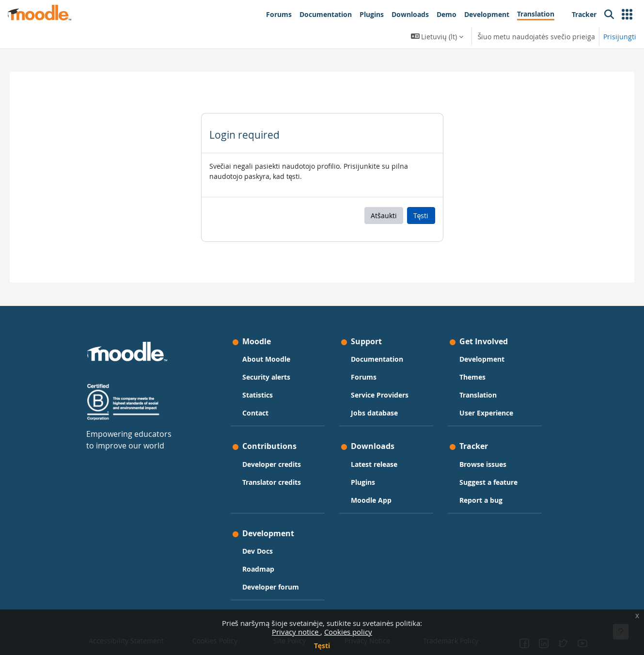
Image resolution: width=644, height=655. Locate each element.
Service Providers (380, 395)
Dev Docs (258, 551)
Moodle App (371, 500)
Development (482, 359)
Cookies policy (348, 632)
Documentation (377, 359)
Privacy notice (296, 632)
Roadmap (258, 569)
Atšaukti (384, 216)
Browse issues (483, 464)
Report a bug (481, 500)
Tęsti (322, 646)
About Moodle (266, 359)
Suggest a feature (488, 482)
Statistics (258, 395)
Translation (478, 395)
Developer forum (271, 587)
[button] (627, 15)
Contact (255, 413)
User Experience (486, 413)
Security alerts (266, 377)
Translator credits (272, 482)
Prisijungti (620, 37)
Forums (364, 377)
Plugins (363, 482)
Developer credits (272, 464)
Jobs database (374, 413)
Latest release (374, 464)
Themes (472, 377)
